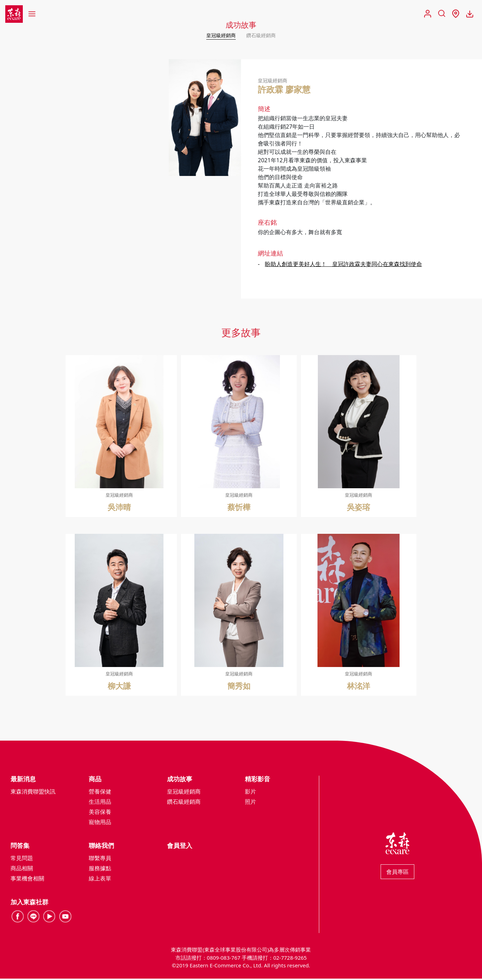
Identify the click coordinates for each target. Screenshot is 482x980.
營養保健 (100, 793)
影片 (250, 793)
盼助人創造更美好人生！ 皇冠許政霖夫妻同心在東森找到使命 (343, 265)
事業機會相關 (27, 880)
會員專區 (397, 873)
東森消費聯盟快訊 (33, 793)
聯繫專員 (100, 859)
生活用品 (100, 803)
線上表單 (100, 880)
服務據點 (100, 870)
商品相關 (22, 870)
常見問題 (22, 859)
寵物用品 (100, 823)
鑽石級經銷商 (263, 35)
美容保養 (100, 813)
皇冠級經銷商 (219, 35)
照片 (250, 803)
